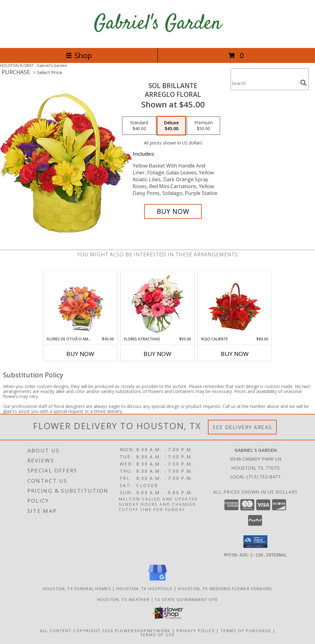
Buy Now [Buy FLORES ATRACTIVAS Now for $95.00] (157, 354)
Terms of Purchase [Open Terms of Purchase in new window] (246, 630)
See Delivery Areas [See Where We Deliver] (242, 427)
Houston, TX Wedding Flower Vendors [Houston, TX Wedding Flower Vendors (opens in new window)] (225, 588)
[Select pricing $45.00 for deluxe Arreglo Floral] (171, 126)
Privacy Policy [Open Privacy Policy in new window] (196, 630)
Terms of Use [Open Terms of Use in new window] (158, 634)
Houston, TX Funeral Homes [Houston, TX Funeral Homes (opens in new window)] (77, 588)
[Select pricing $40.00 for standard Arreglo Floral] (139, 126)
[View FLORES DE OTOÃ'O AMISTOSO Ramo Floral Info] (80, 303)
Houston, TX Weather (123, 599)
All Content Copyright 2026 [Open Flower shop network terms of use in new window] (77, 630)
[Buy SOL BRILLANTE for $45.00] (173, 211)
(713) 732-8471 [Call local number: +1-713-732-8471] (264, 476)
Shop (79, 55)
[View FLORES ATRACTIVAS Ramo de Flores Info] (158, 303)
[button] (255, 542)
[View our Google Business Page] (157, 581)
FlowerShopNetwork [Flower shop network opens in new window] (143, 630)
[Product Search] (264, 83)
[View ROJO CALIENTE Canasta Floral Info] (235, 303)
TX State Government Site (186, 599)
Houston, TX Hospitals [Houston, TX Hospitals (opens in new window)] (144, 588)
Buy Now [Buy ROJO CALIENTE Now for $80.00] (235, 354)
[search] (303, 83)
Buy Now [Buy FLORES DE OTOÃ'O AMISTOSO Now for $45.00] (80, 354)
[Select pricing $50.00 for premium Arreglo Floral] (203, 126)
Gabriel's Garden (158, 24)
